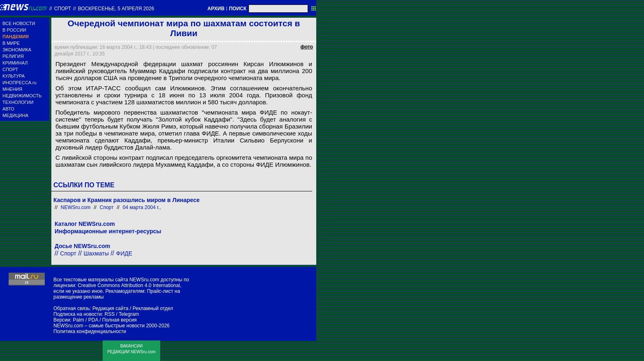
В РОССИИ (14, 30)
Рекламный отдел (153, 308)
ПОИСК (238, 9)
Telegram (129, 314)
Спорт (63, 9)
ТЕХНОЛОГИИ (18, 102)
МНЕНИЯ (12, 89)
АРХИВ (216, 9)
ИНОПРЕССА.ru (20, 83)
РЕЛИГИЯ (13, 56)
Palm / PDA (85, 320)
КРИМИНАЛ (15, 63)
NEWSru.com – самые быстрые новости (99, 326)
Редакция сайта (110, 308)
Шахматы (96, 253)
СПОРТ (10, 69)
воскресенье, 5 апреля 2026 (116, 9)
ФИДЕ (124, 253)
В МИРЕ (11, 43)
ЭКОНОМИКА (17, 50)
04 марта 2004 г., (142, 207)
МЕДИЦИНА (15, 115)
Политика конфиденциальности (90, 331)
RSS (109, 314)
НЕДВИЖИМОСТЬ (22, 96)
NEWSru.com (76, 207)
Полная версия (120, 320)
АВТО (8, 109)
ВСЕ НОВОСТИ (19, 23)
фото (307, 47)
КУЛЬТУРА (14, 76)
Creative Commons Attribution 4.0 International (129, 285)
